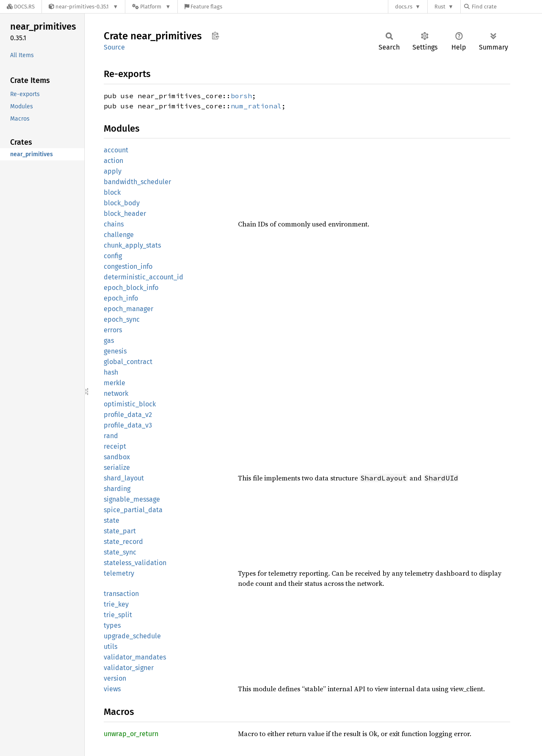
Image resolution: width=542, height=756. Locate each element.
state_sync (120, 552)
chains (114, 224)
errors (113, 330)
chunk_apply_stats (132, 245)
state (112, 520)
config (113, 256)
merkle (115, 383)
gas (109, 341)
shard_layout (124, 478)
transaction (121, 594)
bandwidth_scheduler (137, 182)
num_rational (256, 106)
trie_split (118, 615)
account (116, 150)
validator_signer (129, 668)
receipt (115, 446)
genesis (115, 351)
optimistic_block (130, 404)
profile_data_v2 (128, 415)
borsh (241, 96)
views (112, 689)
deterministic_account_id (144, 277)
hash (111, 372)
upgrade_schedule (132, 636)
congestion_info (128, 266)
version (115, 678)
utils (111, 647)
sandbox (117, 457)
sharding (117, 489)
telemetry (119, 573)
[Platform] (151, 7)
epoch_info (121, 298)
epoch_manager (129, 309)
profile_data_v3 (128, 425)
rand (111, 436)
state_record (123, 542)
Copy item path (215, 36)
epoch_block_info (131, 288)
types (112, 625)
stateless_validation (135, 563)
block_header (125, 214)
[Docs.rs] (21, 7)
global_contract (128, 362)
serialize (117, 468)
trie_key (116, 604)
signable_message (132, 499)
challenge (119, 235)
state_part (120, 531)
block (112, 192)
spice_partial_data (133, 510)
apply (113, 171)
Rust (440, 7)
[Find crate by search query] (506, 7)
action (113, 161)
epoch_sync (122, 319)
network (116, 393)
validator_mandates (135, 657)
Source (114, 47)
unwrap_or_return (131, 734)
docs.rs (404, 7)
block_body (122, 203)
